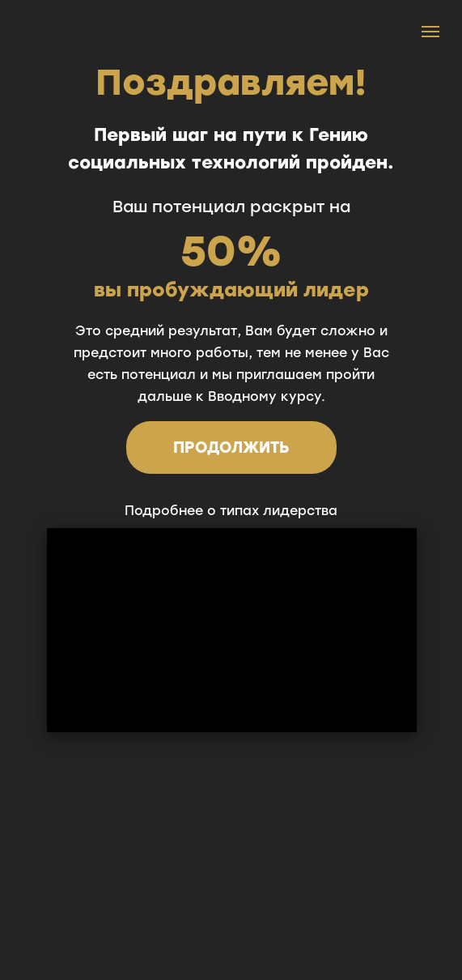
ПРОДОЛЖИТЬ (231, 447)
